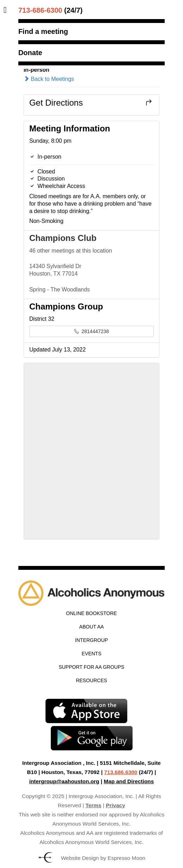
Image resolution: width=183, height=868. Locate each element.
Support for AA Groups (91, 667)
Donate (30, 53)
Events (91, 654)
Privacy (115, 805)
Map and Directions (129, 781)
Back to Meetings (49, 79)
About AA (92, 627)
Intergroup (91, 640)
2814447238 (91, 331)
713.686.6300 (121, 772)
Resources (91, 680)
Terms (94, 805)
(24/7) (50, 10)
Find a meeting (43, 31)
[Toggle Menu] (7, 10)
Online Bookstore (91, 613)
